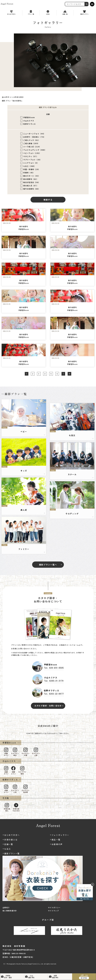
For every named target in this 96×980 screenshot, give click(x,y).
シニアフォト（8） (31, 163)
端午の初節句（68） (32, 189)
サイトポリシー (54, 908)
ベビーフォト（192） (32, 153)
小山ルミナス (29, 121)
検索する (48, 200)
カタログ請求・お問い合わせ (48, 706)
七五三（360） (29, 166)
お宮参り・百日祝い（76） (34, 137)
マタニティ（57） (31, 156)
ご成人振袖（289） (31, 143)
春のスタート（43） (32, 176)
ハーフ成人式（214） (32, 147)
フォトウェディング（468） (35, 150)
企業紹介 (6, 908)
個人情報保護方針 (10, 911)
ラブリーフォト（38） (32, 160)
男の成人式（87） (31, 186)
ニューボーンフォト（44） (34, 134)
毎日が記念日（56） (32, 182)
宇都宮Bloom (29, 117)
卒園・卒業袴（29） (32, 169)
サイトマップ (53, 911)
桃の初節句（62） (31, 179)
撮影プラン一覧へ (48, 565)
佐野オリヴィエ (29, 124)
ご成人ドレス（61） (32, 140)
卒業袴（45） (29, 173)
